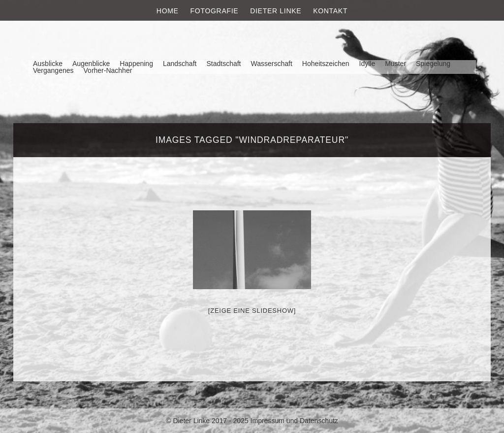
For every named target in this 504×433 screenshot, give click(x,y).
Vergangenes (53, 70)
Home (168, 11)
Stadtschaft (223, 64)
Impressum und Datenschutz (294, 421)
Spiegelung (433, 64)
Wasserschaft (271, 64)
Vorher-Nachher (108, 70)
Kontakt (330, 11)
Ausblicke (48, 64)
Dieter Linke (276, 11)
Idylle (367, 64)
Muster (395, 64)
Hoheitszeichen (326, 64)
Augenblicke (91, 64)
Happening (136, 64)
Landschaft (180, 64)
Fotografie (215, 11)
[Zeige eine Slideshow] (252, 311)
